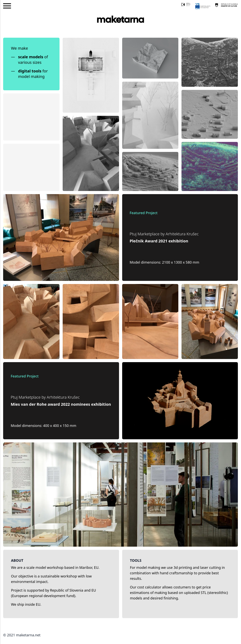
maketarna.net (28, 635)
